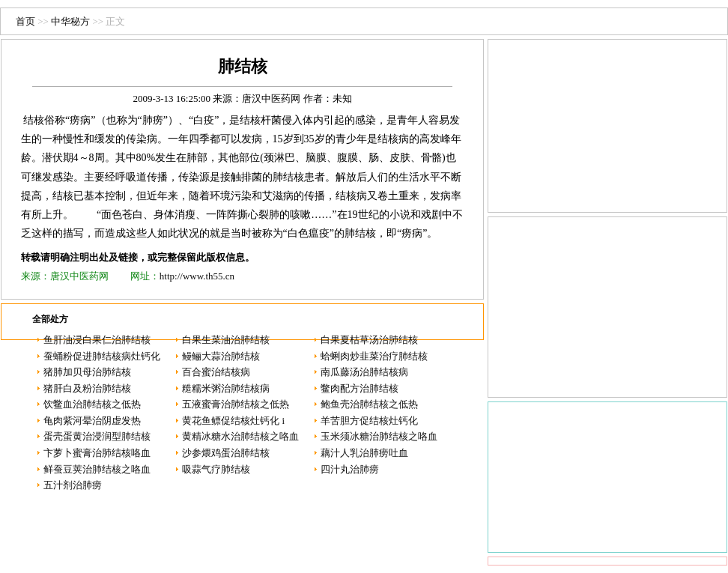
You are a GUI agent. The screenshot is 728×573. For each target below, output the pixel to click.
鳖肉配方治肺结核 (360, 388)
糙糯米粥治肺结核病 (226, 388)
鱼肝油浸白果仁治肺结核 (97, 340)
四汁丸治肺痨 (350, 469)
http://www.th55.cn (197, 276)
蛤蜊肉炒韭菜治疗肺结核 (374, 356)
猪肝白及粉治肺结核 (87, 388)
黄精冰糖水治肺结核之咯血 (240, 436)
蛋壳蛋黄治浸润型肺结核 (97, 436)
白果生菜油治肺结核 (226, 340)
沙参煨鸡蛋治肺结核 (226, 453)
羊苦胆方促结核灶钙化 (369, 421)
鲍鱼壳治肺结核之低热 (369, 404)
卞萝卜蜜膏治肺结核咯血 (97, 453)
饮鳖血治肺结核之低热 (92, 404)
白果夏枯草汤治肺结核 (369, 340)
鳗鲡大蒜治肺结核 (221, 356)
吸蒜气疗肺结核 (216, 469)
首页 (25, 21)
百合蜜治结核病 (216, 372)
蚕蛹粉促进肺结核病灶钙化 (102, 356)
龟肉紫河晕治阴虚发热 (92, 421)
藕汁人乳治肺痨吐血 (364, 453)
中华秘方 (70, 21)
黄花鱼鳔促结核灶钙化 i (233, 421)
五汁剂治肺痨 (73, 485)
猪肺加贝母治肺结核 (87, 372)
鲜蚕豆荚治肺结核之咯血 (97, 469)
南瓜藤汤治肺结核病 (364, 372)
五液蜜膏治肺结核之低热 (236, 404)
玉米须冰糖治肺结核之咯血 (379, 436)
